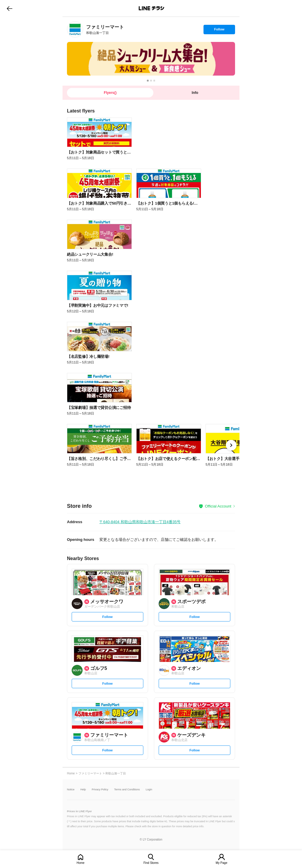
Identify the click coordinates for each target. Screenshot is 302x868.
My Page (221, 863)
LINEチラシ (151, 8)
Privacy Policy (100, 790)
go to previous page (10, 8)
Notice (71, 790)
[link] (75, 29)
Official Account (218, 506)
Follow (219, 31)
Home (81, 863)
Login (149, 790)
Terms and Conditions (127, 790)
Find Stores (151, 863)
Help (83, 790)
